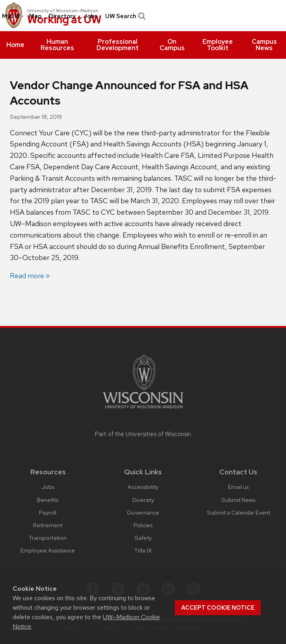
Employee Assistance (48, 550)
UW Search (125, 16)
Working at (64, 20)
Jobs (90, 16)
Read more (27, 276)
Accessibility (143, 487)
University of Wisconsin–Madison (63, 11)
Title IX (143, 550)
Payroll (48, 512)
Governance (143, 512)
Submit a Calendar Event (239, 512)
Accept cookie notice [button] (218, 608)
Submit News (238, 500)
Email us (238, 487)
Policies (143, 525)
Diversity (143, 500)
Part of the (143, 434)
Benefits (48, 500)
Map (35, 16)
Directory (62, 16)
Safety (143, 538)
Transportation (48, 538)
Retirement (48, 525)
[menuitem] (15, 45)
